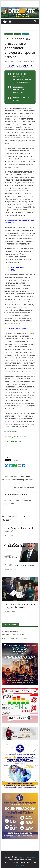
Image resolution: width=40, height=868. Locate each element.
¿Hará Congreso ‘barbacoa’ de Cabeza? (19, 530)
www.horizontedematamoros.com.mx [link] (15, 638)
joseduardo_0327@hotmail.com (15, 437)
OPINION (18, 34)
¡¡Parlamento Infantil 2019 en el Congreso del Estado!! (20, 606)
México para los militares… (26, 488)
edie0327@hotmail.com (13, 442)
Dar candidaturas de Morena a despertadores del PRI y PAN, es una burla (18, 479)
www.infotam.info (11, 432)
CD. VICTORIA (9, 34)
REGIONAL (26, 34)
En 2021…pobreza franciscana (19, 565)
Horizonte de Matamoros (27, 61)
